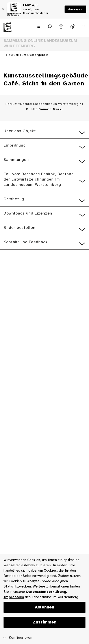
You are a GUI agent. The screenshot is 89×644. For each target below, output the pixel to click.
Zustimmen (45, 622)
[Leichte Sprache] (61, 26)
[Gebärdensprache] (72, 26)
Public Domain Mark (44, 109)
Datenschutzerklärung (46, 592)
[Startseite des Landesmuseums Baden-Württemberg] (11, 30)
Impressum (14, 597)
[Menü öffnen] (39, 26)
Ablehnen (44, 607)
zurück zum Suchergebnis (29, 55)
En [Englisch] (84, 26)
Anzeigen (75, 9)
